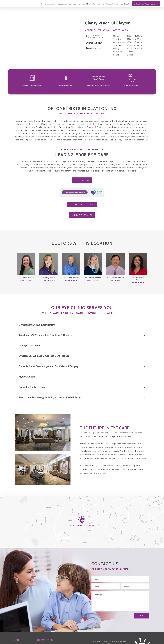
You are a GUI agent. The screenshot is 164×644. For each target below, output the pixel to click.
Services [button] (73, 4)
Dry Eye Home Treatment (82, 205)
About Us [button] (52, 4)
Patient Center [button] (112, 4)
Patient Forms (65, 86)
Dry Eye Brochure (83, 215)
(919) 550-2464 (96, 43)
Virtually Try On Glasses (99, 86)
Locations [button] (63, 4)
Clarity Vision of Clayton (82, 526)
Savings (101, 4)
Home (44, 4)
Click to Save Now (132, 86)
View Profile (25, 280)
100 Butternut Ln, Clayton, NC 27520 (97, 36)
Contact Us (126, 4)
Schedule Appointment (32, 86)
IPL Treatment (82, 180)
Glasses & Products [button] (87, 4)
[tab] (82, 325)
